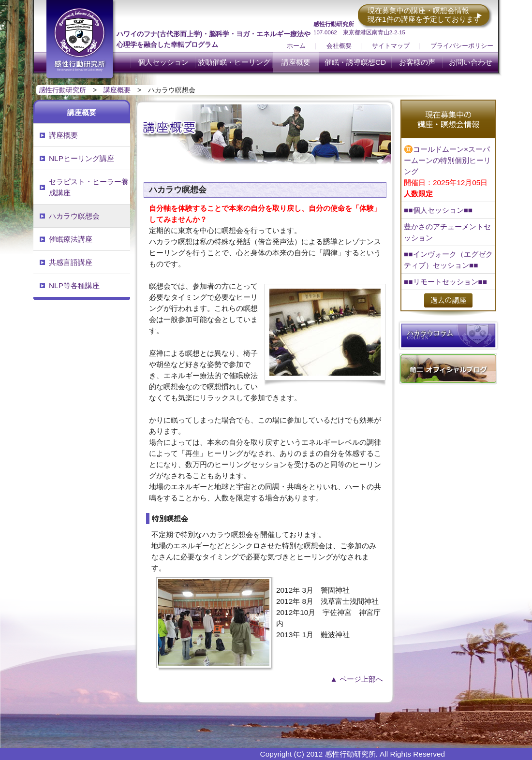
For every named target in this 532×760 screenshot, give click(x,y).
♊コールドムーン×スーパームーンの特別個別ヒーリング (447, 171)
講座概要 (296, 62)
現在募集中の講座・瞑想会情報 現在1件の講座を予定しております (424, 15)
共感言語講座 (71, 262)
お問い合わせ (471, 62)
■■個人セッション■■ (438, 210)
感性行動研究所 (62, 90)
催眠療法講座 (71, 239)
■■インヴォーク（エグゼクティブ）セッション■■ (448, 260)
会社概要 (339, 46)
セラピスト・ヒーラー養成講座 (89, 187)
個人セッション (163, 62)
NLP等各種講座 (74, 285)
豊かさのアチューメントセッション (447, 232)
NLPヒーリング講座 (81, 158)
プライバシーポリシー (462, 46)
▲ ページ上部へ (357, 679)
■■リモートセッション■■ (445, 282)
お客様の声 (417, 62)
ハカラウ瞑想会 (74, 216)
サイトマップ (391, 46)
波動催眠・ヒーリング (234, 62)
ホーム (296, 46)
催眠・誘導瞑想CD (355, 62)
